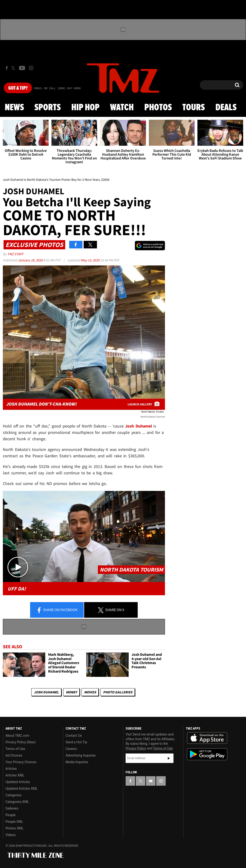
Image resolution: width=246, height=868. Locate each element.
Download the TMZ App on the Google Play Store (207, 754)
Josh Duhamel (46, 692)
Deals (226, 108)
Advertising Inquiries (81, 755)
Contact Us (74, 736)
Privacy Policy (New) (20, 742)
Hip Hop (85, 108)
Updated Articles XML (21, 789)
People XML (14, 822)
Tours (194, 108)
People (11, 815)
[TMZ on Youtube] (22, 68)
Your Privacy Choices (21, 762)
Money (71, 692)
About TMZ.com (17, 736)
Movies (90, 692)
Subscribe (169, 758)
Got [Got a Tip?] (18, 88)
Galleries (12, 808)
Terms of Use (15, 749)
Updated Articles (18, 782)
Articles (11, 769)
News (14, 108)
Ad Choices (14, 755)
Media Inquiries (77, 762)
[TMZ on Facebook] (7, 68)
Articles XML (15, 775)
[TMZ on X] (14, 68)
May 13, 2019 (90, 260)
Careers (71, 749)
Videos (11, 835)
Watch (122, 108)
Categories (13, 795)
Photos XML (14, 828)
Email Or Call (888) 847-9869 (57, 88)
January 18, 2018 (31, 260)
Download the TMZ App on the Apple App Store (207, 738)
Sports (48, 108)
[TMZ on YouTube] (151, 781)
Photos (158, 108)
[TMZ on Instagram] (31, 68)
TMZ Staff (15, 254)
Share (57, 610)
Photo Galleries (118, 692)
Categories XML (17, 802)
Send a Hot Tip (76, 742)
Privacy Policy (136, 748)
